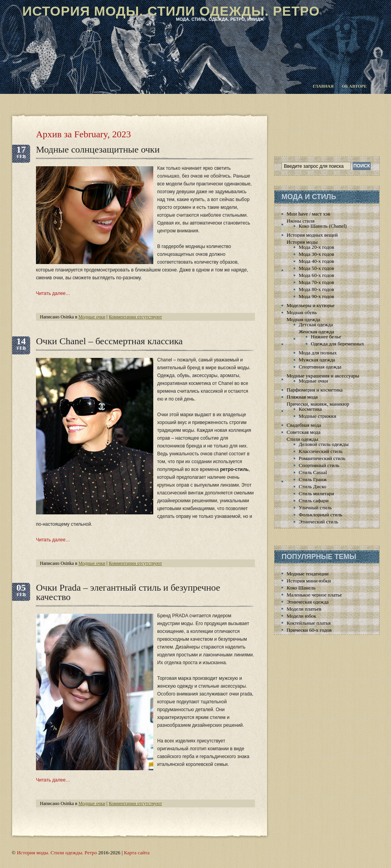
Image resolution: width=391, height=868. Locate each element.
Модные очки (92, 317)
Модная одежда (303, 319)
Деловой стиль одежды (324, 444)
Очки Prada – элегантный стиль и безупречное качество (128, 592)
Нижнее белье (326, 337)
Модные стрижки (317, 416)
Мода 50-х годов (316, 268)
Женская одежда (316, 332)
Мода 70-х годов (316, 282)
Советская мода (303, 432)
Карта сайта (137, 853)
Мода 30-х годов (316, 254)
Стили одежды (302, 439)
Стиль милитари (317, 493)
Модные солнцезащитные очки (98, 149)
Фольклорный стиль (321, 515)
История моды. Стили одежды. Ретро (171, 11)
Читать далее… (53, 293)
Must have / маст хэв (308, 214)
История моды (302, 242)
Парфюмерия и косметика (315, 390)
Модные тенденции (308, 574)
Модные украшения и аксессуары (323, 376)
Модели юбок (301, 616)
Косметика (310, 409)
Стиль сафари (314, 500)
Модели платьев (304, 609)
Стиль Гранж (313, 479)
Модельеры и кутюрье (311, 305)
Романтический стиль (322, 458)
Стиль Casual (313, 472)
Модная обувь (302, 312)
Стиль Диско (313, 486)
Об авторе (354, 86)
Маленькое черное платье (314, 595)
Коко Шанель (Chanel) (323, 226)
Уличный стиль (315, 508)
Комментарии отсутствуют (135, 317)
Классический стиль (321, 451)
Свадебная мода (304, 425)
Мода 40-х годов (316, 261)
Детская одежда (316, 324)
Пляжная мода (302, 397)
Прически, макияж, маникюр (318, 404)
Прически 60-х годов (309, 630)
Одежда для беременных (337, 344)
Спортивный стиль (319, 465)
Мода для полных (318, 353)
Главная (323, 86)
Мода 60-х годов (316, 275)
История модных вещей (312, 235)
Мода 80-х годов (316, 289)
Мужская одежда (317, 360)
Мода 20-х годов (316, 247)
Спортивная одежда (320, 367)
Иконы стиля (300, 221)
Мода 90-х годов (316, 296)
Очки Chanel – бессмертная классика (109, 341)
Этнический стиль (318, 522)
